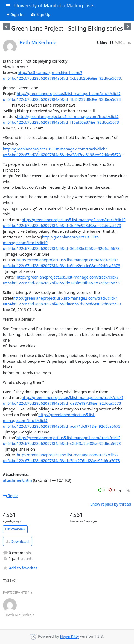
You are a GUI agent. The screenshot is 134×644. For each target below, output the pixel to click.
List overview (15, 529)
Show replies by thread (111, 504)
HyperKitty (69, 636)
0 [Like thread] (102, 490)
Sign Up (41, 14)
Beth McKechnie (38, 42)
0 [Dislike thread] (112, 490)
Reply (10, 496)
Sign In (15, 14)
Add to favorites (20, 568)
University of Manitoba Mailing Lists (54, 5)
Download (17, 541)
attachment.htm (18, 480)
